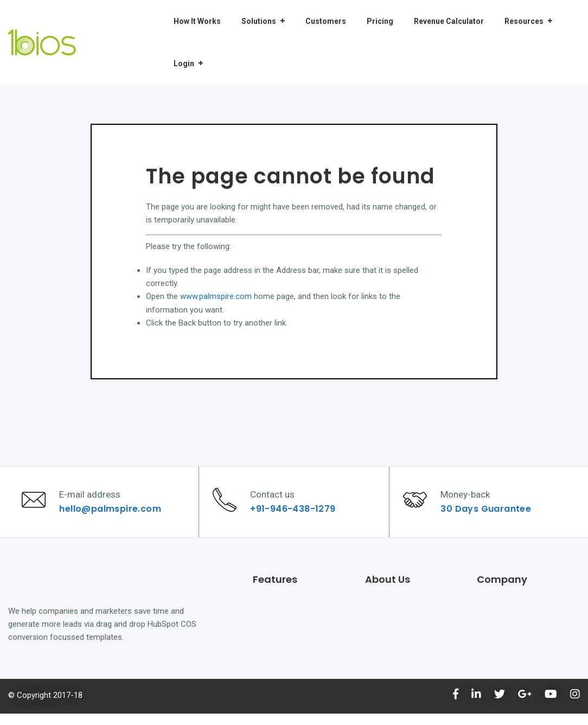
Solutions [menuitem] (259, 21)
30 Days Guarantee (489, 514)
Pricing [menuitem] (380, 21)
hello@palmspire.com (113, 514)
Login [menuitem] (184, 63)
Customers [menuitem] (326, 21)
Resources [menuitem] (524, 21)
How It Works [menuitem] (197, 21)
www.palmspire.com (216, 296)
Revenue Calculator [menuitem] (449, 21)
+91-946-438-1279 (296, 514)
